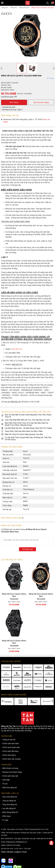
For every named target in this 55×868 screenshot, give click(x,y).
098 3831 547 (17, 349)
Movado (10, 852)
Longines (18, 852)
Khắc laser (7, 816)
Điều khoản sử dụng (10, 768)
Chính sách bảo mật (10, 776)
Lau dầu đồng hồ (9, 808)
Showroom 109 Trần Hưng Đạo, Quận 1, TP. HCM (26, 121)
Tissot (24, 852)
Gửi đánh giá (28, 549)
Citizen (4, 852)
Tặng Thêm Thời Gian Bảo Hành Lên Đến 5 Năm (22, 431)
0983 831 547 (11, 845)
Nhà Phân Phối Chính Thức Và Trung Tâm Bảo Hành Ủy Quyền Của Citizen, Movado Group (25, 424)
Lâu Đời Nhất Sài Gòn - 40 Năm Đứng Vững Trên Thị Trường (26, 428)
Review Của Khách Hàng (12, 772)
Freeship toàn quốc (9, 107)
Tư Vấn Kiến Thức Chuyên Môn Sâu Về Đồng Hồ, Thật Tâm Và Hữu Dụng (26, 439)
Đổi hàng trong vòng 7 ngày (13, 110)
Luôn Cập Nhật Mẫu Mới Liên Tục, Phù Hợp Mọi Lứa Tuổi (25, 420)
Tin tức (5, 784)
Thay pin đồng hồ (9, 801)
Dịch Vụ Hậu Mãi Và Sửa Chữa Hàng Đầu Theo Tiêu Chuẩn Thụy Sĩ (26, 416)
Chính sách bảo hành (11, 744)
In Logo (5, 820)
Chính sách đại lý (9, 755)
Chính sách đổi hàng (10, 751)
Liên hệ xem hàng (41, 102)
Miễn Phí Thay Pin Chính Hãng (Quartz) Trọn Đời (22, 434)
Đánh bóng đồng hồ (10, 812)
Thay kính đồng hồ (10, 805)
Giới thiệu (6, 780)
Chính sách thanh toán (11, 747)
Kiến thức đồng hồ (10, 788)
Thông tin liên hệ (9, 740)
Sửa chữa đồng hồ (10, 797)
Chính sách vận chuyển (12, 759)
